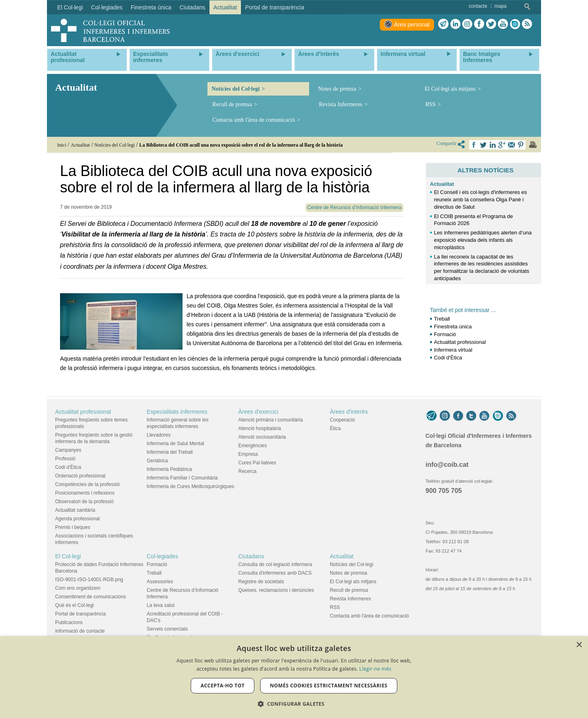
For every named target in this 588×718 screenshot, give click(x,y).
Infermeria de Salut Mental (175, 444)
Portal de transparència (80, 614)
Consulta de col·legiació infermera (275, 564)
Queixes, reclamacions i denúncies (276, 590)
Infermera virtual (453, 350)
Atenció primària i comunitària (271, 420)
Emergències (253, 446)
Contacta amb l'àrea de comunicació (254, 120)
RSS (431, 104)
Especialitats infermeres (177, 412)
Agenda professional (77, 519)
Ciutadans (251, 556)
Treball (442, 319)
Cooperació (342, 420)
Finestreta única (453, 327)
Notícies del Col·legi (236, 89)
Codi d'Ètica (448, 358)
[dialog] (294, 677)
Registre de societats (261, 582)
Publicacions (69, 622)
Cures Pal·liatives (257, 463)
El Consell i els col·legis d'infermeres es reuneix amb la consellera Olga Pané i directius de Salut (481, 200)
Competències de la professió (87, 484)
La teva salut (160, 605)
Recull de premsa (232, 104)
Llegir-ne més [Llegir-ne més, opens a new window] (375, 669)
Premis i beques (73, 527)
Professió (65, 459)
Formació (446, 334)
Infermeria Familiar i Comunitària (182, 478)
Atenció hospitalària (260, 428)
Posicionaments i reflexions (85, 493)
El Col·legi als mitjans (450, 89)
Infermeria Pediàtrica (169, 469)
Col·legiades (162, 556)
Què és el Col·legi (75, 605)
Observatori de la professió (84, 502)
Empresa (248, 454)
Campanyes (68, 450)
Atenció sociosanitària (262, 437)
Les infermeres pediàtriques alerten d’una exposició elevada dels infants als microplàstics (483, 240)
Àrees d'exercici (258, 412)
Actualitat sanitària (75, 510)
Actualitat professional (460, 342)
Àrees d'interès (349, 412)
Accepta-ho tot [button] (223, 686)
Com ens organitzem (78, 588)
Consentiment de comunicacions (90, 597)
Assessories (160, 582)
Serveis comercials (167, 629)
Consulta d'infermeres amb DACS (275, 573)
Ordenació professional (80, 476)
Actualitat (442, 184)
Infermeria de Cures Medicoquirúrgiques (190, 486)
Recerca (248, 471)
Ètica (335, 428)
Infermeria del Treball (170, 452)
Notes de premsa (337, 89)
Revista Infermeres (341, 104)
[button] (294, 704)
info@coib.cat (447, 465)
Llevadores (159, 435)
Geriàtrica (157, 461)
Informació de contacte (80, 631)
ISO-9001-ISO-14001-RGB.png (89, 580)
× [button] (579, 645)
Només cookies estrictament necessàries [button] (329, 686)
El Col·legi (68, 556)
